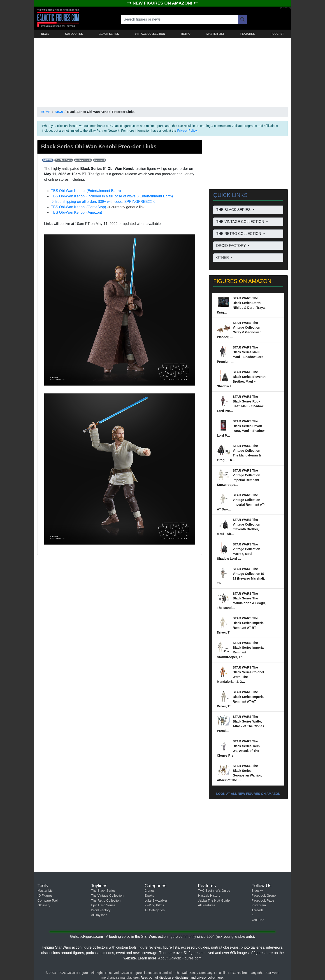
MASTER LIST (215, 34)
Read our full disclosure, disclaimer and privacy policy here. (182, 978)
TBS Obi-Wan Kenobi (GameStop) (79, 207)
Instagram (259, 905)
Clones (150, 891)
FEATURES (248, 34)
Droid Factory (101, 910)
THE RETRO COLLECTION (239, 234)
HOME (46, 112)
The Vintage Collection (107, 896)
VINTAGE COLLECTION (150, 34)
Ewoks (149, 896)
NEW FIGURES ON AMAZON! (163, 3)
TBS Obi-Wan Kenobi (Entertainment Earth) (86, 191)
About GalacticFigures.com (180, 958)
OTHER (223, 258)
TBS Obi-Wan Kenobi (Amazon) (77, 212)
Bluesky (257, 891)
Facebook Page (263, 900)
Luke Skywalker (156, 900)
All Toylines (99, 915)
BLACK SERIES (109, 34)
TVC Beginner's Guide (214, 891)
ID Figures (45, 896)
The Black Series (103, 891)
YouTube (258, 920)
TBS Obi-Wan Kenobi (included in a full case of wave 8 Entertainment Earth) (112, 196)
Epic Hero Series (103, 905)
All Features (207, 905)
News (59, 112)
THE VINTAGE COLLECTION (241, 222)
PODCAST (277, 34)
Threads (257, 910)
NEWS (45, 34)
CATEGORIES (74, 34)
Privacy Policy (187, 131)
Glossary (44, 905)
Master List (45, 891)
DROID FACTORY (231, 246)
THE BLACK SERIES (234, 210)
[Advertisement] (162, 72)
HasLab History (209, 896)
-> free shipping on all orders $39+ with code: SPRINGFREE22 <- (104, 202)
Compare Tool (48, 900)
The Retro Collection (106, 900)
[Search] (242, 19)
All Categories (155, 910)
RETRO (186, 34)
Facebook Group (263, 896)
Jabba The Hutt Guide (214, 900)
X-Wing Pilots (154, 905)
